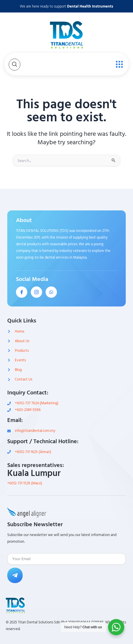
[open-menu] (118, 64)
